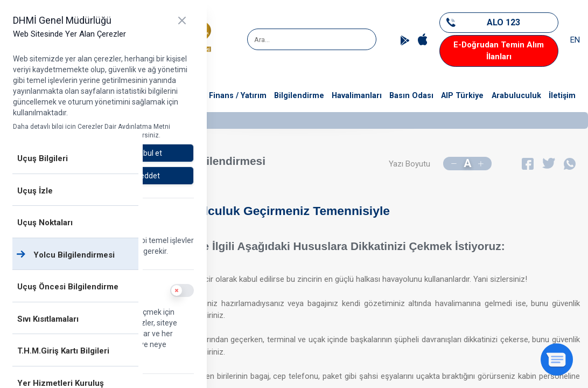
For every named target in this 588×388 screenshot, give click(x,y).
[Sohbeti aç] (557, 359)
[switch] (182, 290)
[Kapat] (182, 20)
